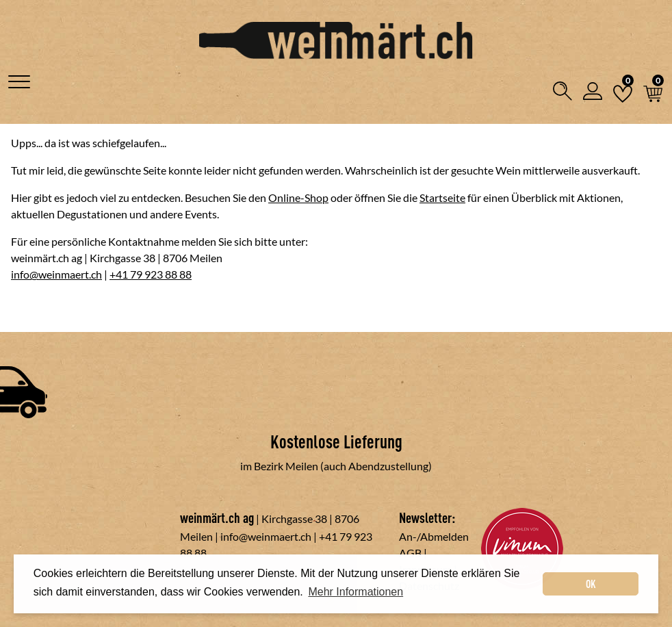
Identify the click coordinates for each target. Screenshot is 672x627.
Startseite (442, 197)
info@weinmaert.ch (56, 274)
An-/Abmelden (434, 536)
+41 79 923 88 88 (151, 274)
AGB (410, 553)
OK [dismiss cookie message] (591, 584)
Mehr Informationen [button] (356, 592)
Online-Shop (298, 197)
